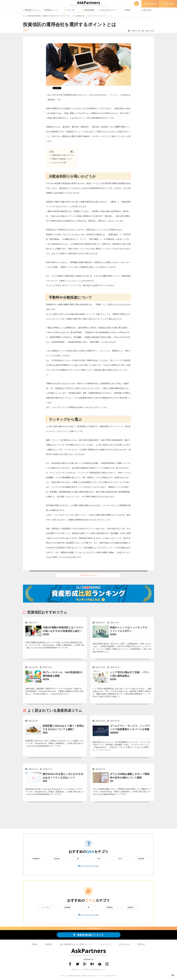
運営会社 (141, 944)
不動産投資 (36, 859)
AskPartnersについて (108, 10)
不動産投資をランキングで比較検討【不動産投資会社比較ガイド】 (88, 969)
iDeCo (120, 859)
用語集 (127, 10)
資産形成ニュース (50, 10)
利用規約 (49, 944)
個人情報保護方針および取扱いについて (76, 944)
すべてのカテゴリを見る (89, 866)
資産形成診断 (88, 10)
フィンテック (46, 907)
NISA (99, 859)
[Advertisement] (88, 817)
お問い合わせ (146, 10)
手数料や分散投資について (62, 159)
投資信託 (57, 859)
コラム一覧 (69, 10)
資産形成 (141, 859)
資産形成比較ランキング (89, 935)
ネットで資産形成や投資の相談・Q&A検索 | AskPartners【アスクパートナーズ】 (85, 976)
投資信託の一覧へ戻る (88, 575)
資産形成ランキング (31, 10)
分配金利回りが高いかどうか (63, 155)
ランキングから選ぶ (59, 162)
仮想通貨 (67, 907)
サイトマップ (106, 944)
